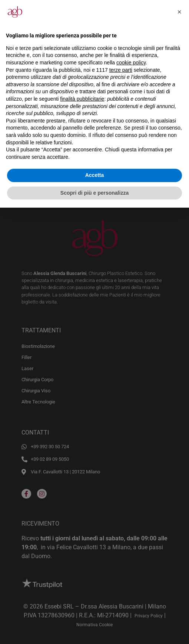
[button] (179, 12)
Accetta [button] (95, 175)
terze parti (121, 70)
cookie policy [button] (131, 63)
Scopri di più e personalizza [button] (94, 193)
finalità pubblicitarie (82, 99)
